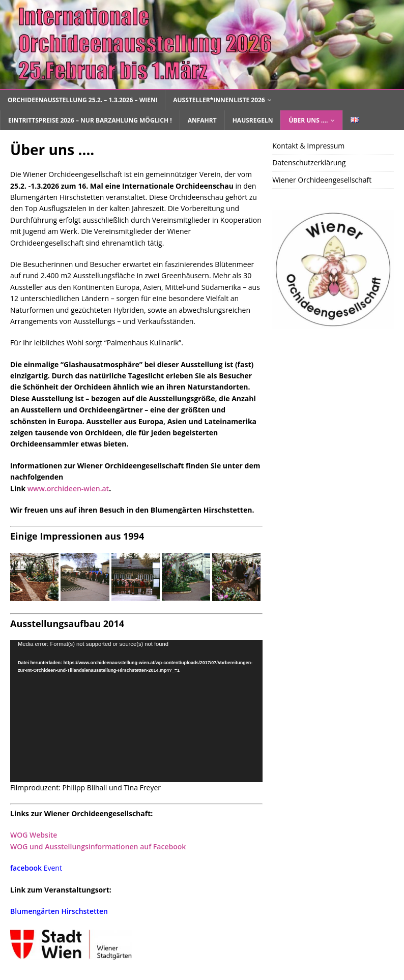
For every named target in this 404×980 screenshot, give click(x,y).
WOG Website (34, 835)
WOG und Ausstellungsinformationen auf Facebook (98, 847)
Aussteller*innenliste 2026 (219, 100)
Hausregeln (253, 120)
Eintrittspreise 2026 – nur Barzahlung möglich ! (90, 120)
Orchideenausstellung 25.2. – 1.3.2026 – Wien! (82, 100)
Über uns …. (308, 120)
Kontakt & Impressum (308, 146)
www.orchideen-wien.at (68, 488)
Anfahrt (202, 120)
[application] (136, 711)
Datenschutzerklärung (309, 162)
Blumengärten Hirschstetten (59, 911)
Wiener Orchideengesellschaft (322, 180)
